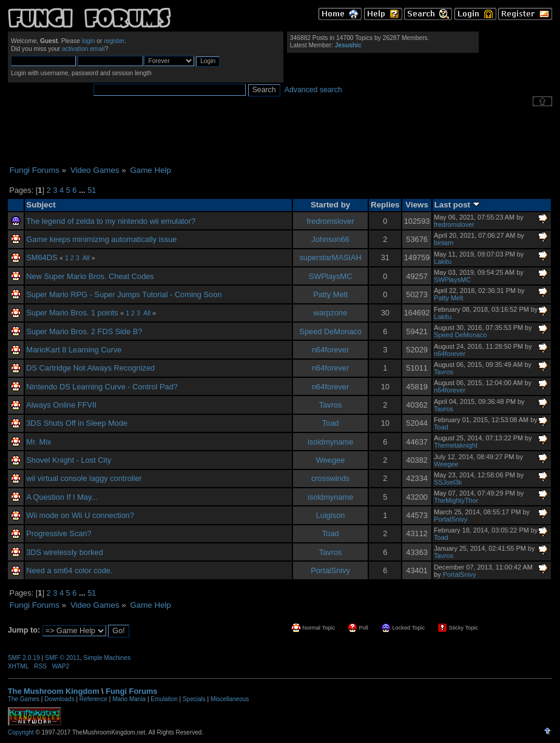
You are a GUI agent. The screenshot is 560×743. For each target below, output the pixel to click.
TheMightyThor (456, 500)
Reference (93, 699)
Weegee (330, 460)
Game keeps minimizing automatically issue (101, 239)
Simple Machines (107, 658)
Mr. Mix (39, 442)
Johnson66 (330, 239)
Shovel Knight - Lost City (69, 460)
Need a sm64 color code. (69, 570)
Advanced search (313, 90)
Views (417, 205)
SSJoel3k (448, 482)
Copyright (21, 732)
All (86, 258)
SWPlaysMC (331, 276)
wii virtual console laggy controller (84, 478)
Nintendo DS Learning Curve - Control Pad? (102, 387)
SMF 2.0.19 (24, 658)
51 (92, 190)
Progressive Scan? (59, 533)
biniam (444, 243)
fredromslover (330, 221)
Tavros (444, 372)
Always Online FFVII (61, 405)
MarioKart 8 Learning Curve (74, 350)
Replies (385, 205)
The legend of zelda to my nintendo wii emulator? (111, 221)
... (83, 190)
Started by (330, 205)
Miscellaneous (230, 699)
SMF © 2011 (62, 658)
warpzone (331, 313)
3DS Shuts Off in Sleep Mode (77, 423)
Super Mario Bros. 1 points (72, 313)
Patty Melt (330, 294)
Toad (331, 423)
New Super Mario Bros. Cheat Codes (90, 276)
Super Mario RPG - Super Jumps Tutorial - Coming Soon (124, 294)
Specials (194, 699)
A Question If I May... (62, 497)
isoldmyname (330, 442)
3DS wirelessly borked (65, 552)
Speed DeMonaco (330, 331)
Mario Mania (129, 699)
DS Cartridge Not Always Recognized (90, 368)
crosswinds (330, 478)
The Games (24, 699)
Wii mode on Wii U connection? (80, 515)
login (89, 41)
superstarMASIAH (330, 257)
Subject (41, 205)
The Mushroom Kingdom (54, 691)
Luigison (331, 515)
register (114, 41)
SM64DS (42, 257)
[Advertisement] (280, 136)
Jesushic (348, 45)
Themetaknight (456, 445)
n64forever (330, 350)
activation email (83, 49)
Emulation (164, 699)
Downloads (59, 699)
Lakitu (443, 261)
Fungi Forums (131, 691)
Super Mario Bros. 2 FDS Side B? (84, 331)
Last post (457, 205)
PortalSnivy (450, 519)
